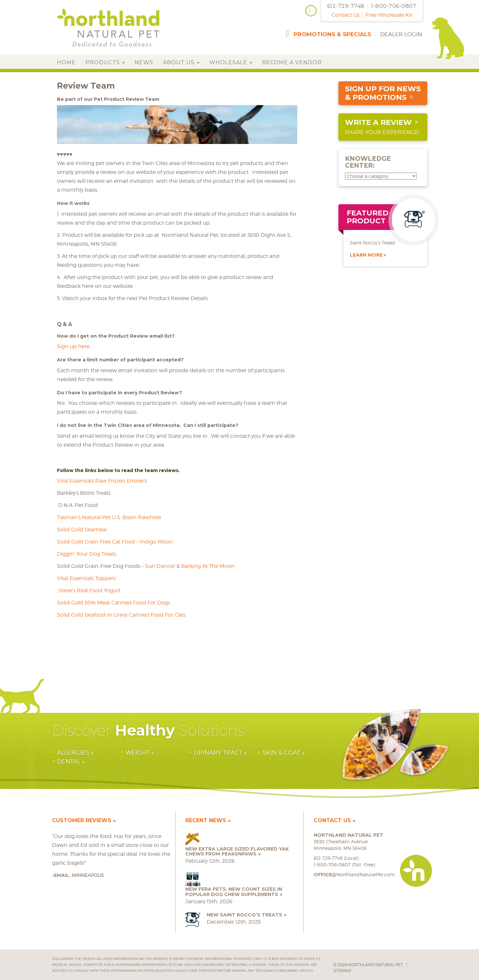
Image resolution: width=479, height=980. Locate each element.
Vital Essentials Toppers (86, 578)
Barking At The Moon (208, 566)
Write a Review (378, 122)
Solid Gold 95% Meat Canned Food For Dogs (114, 603)
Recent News (206, 820)
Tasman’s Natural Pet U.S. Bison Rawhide (109, 517)
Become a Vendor (292, 62)
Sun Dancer (160, 566)
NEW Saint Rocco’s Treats (244, 915)
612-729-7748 (346, 6)
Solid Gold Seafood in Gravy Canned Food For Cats (121, 615)
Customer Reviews (82, 820)
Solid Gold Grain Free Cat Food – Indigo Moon (115, 542)
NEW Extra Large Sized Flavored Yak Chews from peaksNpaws (237, 851)
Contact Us (346, 15)
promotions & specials (332, 34)
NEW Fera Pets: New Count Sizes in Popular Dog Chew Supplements (234, 892)
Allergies (73, 753)
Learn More (366, 255)
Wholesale (231, 62)
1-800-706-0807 (394, 6)
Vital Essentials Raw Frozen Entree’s (102, 481)
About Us (181, 62)
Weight (137, 753)
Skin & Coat (281, 753)
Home (66, 62)
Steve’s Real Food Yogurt (89, 590)
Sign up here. (74, 346)
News (144, 62)
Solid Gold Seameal (82, 530)
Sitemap (342, 971)
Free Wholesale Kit (389, 15)
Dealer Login (401, 34)
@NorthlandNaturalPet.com (354, 874)
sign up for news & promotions (383, 93)
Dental (69, 761)
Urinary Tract (218, 753)
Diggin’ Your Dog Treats (87, 554)
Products (105, 62)
